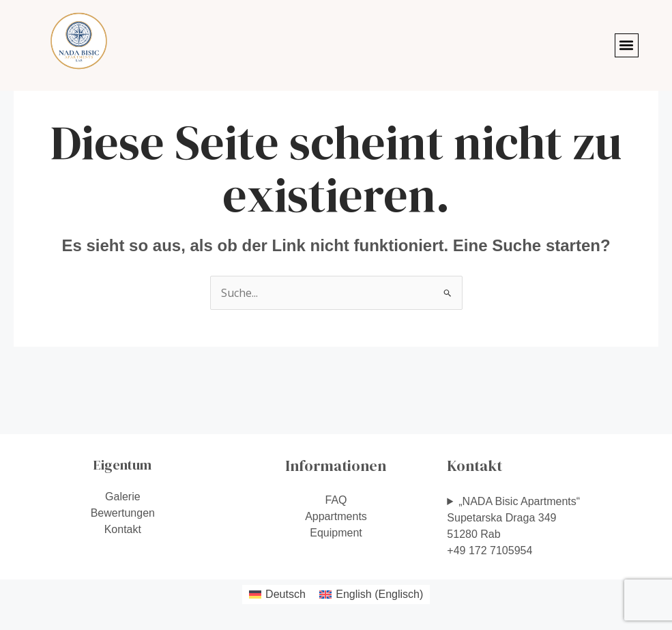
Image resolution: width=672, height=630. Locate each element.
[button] (627, 45)
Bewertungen (123, 513)
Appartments (336, 516)
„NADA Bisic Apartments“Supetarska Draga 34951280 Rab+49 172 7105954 (513, 526)
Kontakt (123, 529)
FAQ (336, 500)
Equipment (336, 533)
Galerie (123, 497)
